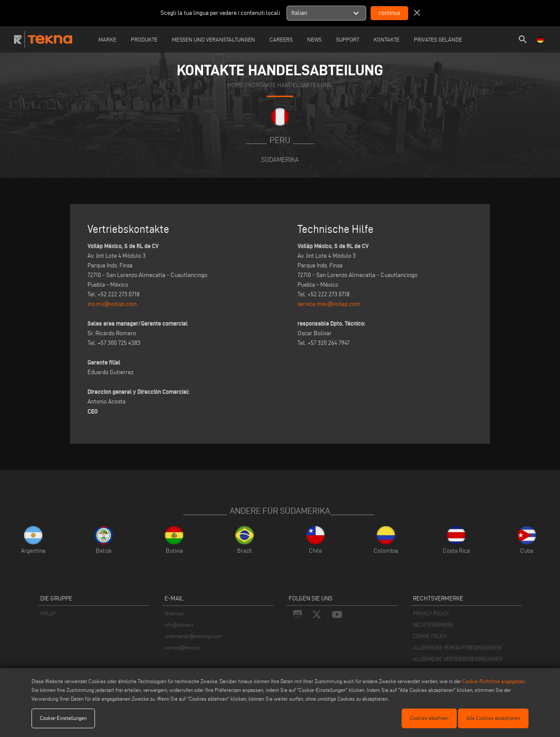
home (236, 85)
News (314, 39)
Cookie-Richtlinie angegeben (494, 681)
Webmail (174, 613)
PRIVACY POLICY (431, 613)
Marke (107, 39)
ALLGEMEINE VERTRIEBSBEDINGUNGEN (458, 659)
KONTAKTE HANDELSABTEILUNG (290, 85)
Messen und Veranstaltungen (213, 39)
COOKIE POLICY (430, 636)
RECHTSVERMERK (433, 625)
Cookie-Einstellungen (63, 718)
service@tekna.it (183, 648)
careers (281, 39)
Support (348, 39)
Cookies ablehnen (429, 718)
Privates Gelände (438, 39)
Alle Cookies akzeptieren (493, 718)
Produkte (144, 39)
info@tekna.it (179, 625)
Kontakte (387, 39)
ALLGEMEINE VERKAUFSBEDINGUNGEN (457, 648)
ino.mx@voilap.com (112, 304)
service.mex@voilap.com (329, 304)
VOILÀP (48, 613)
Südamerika (280, 160)
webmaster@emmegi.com (193, 636)
